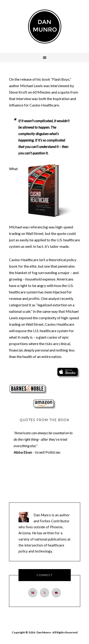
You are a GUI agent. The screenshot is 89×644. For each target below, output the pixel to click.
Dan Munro (45, 27)
